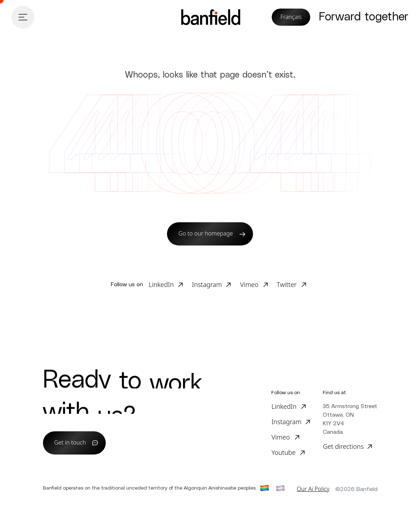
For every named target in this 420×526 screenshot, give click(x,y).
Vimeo (249, 284)
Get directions (343, 446)
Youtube (283, 452)
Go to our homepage (206, 233)
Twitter (287, 284)
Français (291, 17)
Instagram (207, 284)
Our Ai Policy (313, 489)
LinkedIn (161, 284)
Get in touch (70, 442)
